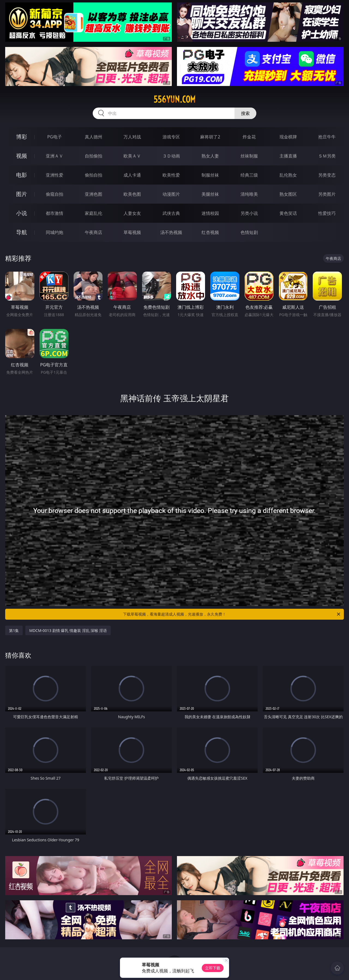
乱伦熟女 (288, 175)
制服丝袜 (210, 175)
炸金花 (249, 137)
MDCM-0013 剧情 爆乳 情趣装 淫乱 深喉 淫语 (68, 630)
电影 (22, 175)
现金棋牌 (288, 137)
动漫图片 (171, 194)
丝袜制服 (249, 156)
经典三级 (249, 175)
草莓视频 (132, 232)
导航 (22, 232)
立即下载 (213, 968)
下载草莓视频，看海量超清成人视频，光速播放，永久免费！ (232, 614)
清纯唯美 (249, 194)
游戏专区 (171, 137)
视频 (22, 156)
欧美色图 (132, 194)
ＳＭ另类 (327, 156)
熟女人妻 (210, 156)
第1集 (14, 630)
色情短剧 (249, 232)
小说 (22, 213)
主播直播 (288, 156)
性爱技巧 (327, 213)
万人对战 (132, 137)
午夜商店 (94, 232)
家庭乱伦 (94, 213)
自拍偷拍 (94, 156)
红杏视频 (210, 232)
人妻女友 (132, 213)
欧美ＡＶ (132, 156)
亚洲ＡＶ (55, 156)
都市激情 (55, 213)
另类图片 (327, 194)
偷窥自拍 (55, 194)
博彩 (22, 137)
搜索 (245, 113)
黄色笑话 (288, 213)
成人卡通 (132, 175)
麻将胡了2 (210, 137)
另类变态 (327, 175)
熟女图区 (288, 194)
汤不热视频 (171, 232)
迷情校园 (210, 213)
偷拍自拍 (94, 175)
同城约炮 (55, 232)
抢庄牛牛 (327, 137)
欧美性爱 (171, 175)
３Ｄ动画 (171, 156)
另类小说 (249, 213)
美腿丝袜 (210, 194)
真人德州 (94, 137)
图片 (22, 194)
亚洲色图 (94, 194)
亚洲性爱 (55, 175)
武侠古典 (171, 213)
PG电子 (54, 137)
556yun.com (174, 99)
